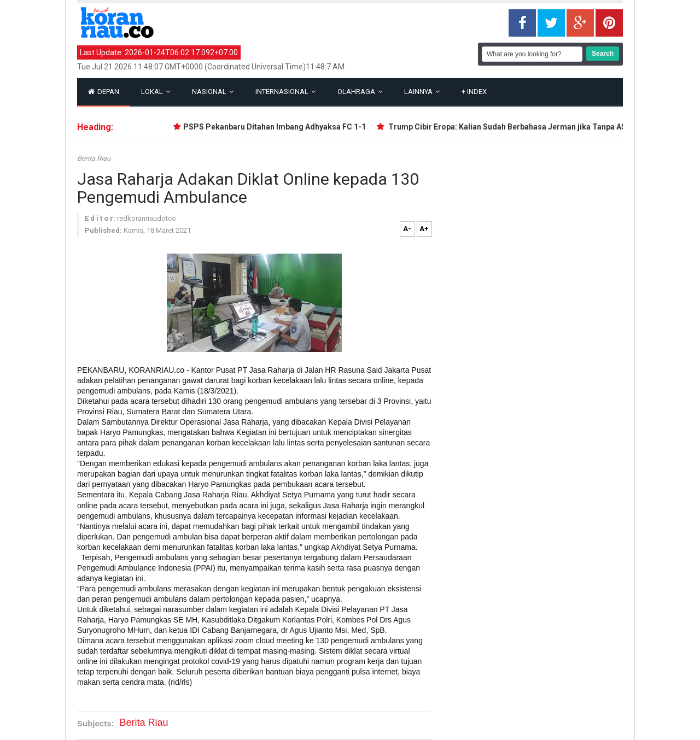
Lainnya (422, 92)
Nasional (213, 92)
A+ (424, 229)
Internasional (285, 92)
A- (407, 229)
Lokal (156, 92)
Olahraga (360, 92)
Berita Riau (94, 158)
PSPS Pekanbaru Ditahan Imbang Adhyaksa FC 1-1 (277, 127)
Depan (104, 92)
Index (474, 92)
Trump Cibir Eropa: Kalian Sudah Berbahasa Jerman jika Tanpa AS (509, 127)
